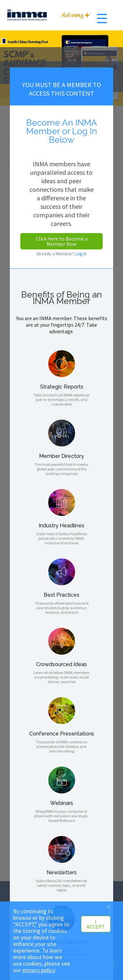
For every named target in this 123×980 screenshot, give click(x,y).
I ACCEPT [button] (96, 924)
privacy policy (39, 970)
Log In (81, 254)
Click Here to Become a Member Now (62, 241)
